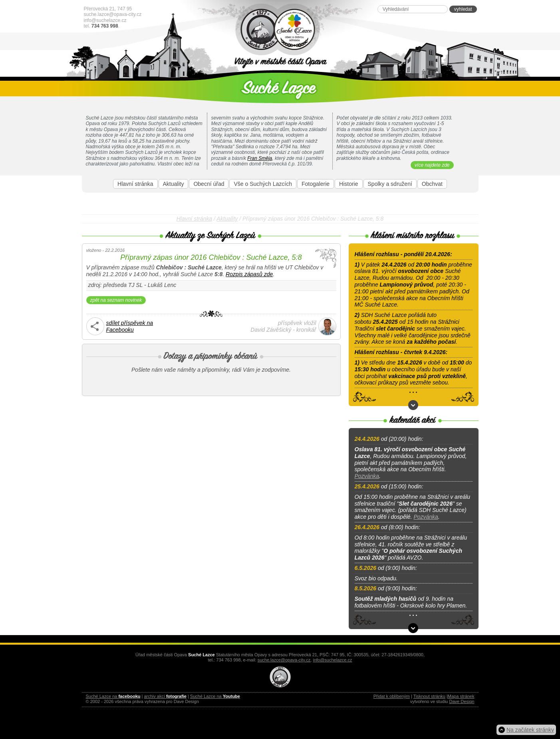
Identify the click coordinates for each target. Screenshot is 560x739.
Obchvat (432, 184)
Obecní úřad (209, 184)
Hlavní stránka (135, 184)
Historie (349, 184)
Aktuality (174, 184)
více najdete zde (432, 165)
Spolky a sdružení (390, 184)
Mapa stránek (461, 696)
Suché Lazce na (113, 696)
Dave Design (462, 701)
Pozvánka (367, 476)
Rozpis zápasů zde (249, 274)
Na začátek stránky (530, 730)
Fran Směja (260, 158)
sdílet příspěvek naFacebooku (130, 326)
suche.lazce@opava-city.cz (113, 14)
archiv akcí (165, 696)
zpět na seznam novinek (116, 300)
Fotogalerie (316, 184)
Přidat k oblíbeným (392, 696)
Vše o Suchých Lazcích (263, 184)
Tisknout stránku (429, 696)
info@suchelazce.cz (105, 20)
